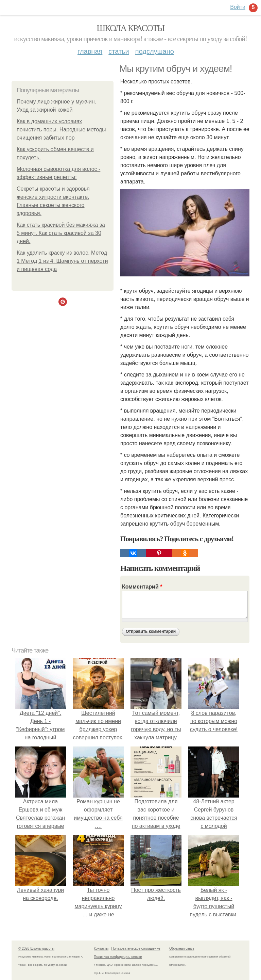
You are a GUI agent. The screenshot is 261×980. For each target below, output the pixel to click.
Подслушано (155, 51)
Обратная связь (182, 949)
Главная (90, 51)
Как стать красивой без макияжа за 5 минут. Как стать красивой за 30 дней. (61, 233)
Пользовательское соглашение (136, 949)
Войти (238, 7)
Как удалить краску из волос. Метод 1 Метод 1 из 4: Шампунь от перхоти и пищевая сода (62, 261)
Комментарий (142, 587)
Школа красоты (130, 28)
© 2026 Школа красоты (36, 949)
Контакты (101, 949)
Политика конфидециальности (118, 957)
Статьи (119, 51)
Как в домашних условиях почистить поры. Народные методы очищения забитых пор (61, 130)
